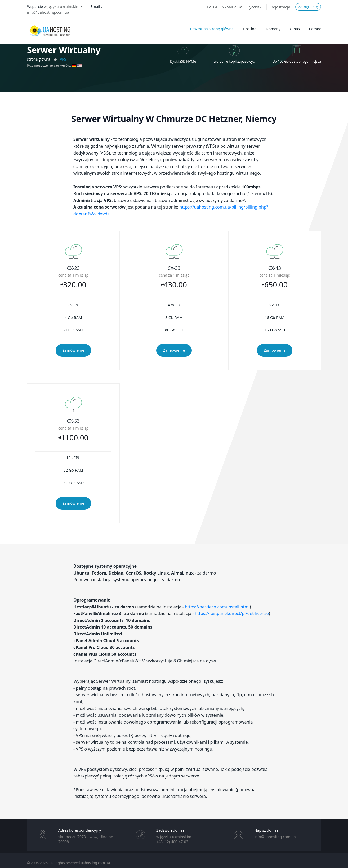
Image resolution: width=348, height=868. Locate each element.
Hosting (250, 29)
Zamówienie (73, 350)
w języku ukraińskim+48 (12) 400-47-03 (174, 839)
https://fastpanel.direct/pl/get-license (232, 613)
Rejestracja (280, 7)
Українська (232, 7)
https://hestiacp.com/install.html (217, 607)
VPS (63, 59)
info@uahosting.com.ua (48, 12)
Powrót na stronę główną (212, 29)
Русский (255, 7)
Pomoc (315, 29)
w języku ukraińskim (62, 6)
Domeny (273, 29)
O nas (295, 29)
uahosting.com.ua (95, 863)
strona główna (39, 59)
